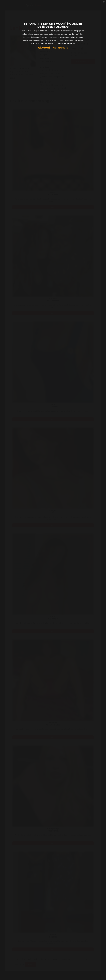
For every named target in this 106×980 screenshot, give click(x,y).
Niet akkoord (60, 48)
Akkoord (44, 48)
